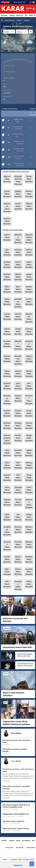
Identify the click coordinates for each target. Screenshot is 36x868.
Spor (34, 840)
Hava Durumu (9, 20)
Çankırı (29, 302)
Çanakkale (18, 303)
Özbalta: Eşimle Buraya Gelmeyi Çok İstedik (25, 655)
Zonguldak (7, 531)
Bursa (7, 302)
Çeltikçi (18, 194)
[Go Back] (32, 864)
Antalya (7, 265)
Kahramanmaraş (7, 439)
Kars (29, 386)
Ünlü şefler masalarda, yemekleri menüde (16, 787)
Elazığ (18, 331)
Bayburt (29, 530)
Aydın (29, 265)
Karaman (7, 546)
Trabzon (7, 502)
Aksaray (18, 530)
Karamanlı (7, 208)
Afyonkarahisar (29, 239)
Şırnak (7, 559)
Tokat (29, 490)
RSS (5, 859)
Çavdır (7, 194)
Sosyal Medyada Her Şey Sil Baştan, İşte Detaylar (25, 665)
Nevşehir (18, 453)
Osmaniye (18, 585)
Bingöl (29, 277)
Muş (7, 453)
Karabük (29, 572)
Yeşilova (26, 20)
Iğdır (7, 572)
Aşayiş (12, 15)
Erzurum (7, 344)
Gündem (4, 15)
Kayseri (18, 398)
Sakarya (29, 465)
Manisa (29, 426)
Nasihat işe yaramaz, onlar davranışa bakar (18, 770)
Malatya (18, 426)
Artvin (18, 265)
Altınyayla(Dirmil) (18, 180)
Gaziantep (29, 345)
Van (18, 517)
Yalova (18, 572)
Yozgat (29, 517)
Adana (7, 237)
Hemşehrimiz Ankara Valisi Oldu (17, 647)
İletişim (20, 2)
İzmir (18, 386)
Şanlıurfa (29, 504)
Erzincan (29, 331)
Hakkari (29, 359)
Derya (16, 733)
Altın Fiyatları (20, 847)
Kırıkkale (18, 544)
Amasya (18, 252)
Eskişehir (18, 345)
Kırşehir (7, 413)
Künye (15, 2)
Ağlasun (7, 179)
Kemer (18, 206)
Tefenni (29, 206)
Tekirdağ (18, 490)
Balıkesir (7, 277)
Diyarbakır (29, 318)
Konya (29, 413)
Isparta (18, 374)
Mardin (18, 438)
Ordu (7, 465)
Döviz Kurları (9, 847)
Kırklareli (29, 400)
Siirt (18, 478)
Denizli (18, 317)
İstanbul (7, 386)
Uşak (7, 517)
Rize (18, 465)
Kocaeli (18, 413)
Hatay (7, 374)
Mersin (29, 374)
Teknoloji (12, 840)
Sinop (29, 478)
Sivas (7, 490)
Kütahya (7, 426)
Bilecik (18, 277)
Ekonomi (20, 15)
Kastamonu (7, 400)
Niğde (29, 453)
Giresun (7, 359)
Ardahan (29, 559)
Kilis (7, 584)
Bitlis (7, 289)
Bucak (29, 179)
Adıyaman (18, 239)
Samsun (7, 478)
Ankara (29, 252)
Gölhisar (29, 194)
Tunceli (18, 502)
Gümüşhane (18, 360)
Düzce (29, 584)
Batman (29, 544)
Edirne (7, 331)
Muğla (29, 438)
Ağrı (7, 252)
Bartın (18, 559)
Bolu (18, 289)
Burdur (18, 20)
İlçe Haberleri (26, 840)
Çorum (7, 317)
